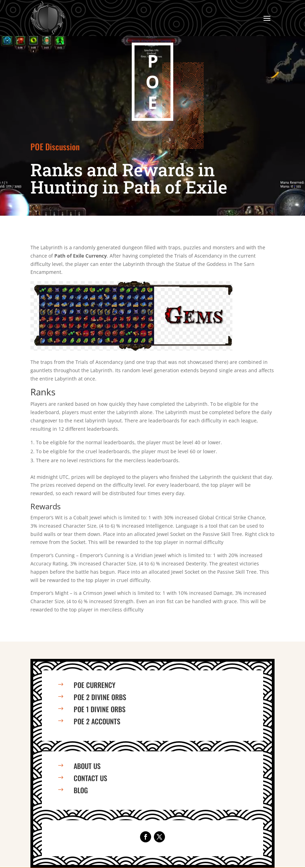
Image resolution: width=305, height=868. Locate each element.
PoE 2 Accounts (97, 721)
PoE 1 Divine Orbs (100, 709)
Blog (81, 790)
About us (87, 766)
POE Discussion (55, 146)
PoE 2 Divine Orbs (100, 697)
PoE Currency (95, 685)
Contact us (90, 778)
